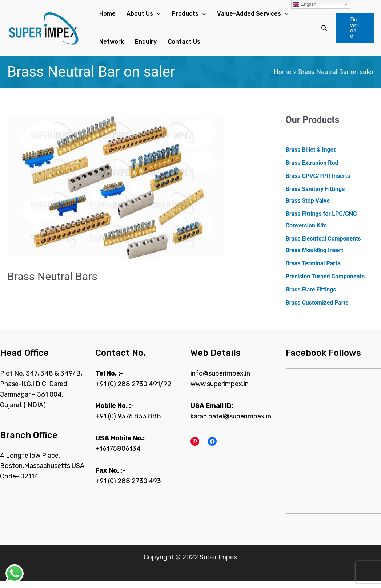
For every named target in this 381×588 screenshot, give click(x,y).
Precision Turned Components (325, 283)
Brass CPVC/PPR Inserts (318, 182)
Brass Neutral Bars (52, 283)
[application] (149, 16)
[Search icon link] (320, 31)
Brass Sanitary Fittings (315, 196)
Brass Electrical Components (323, 245)
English (305, 4)
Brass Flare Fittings (311, 296)
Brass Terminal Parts (313, 270)
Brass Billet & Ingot (311, 156)
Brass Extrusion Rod (312, 169)
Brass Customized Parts (317, 309)
